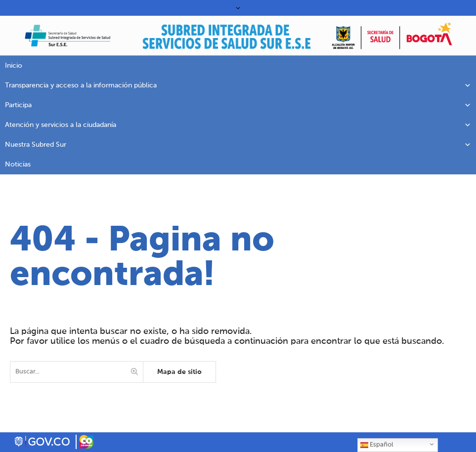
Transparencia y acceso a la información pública (238, 85)
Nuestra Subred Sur (238, 145)
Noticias (18, 164)
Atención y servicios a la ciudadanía (238, 125)
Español (377, 445)
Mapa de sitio (179, 372)
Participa (238, 105)
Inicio (14, 66)
